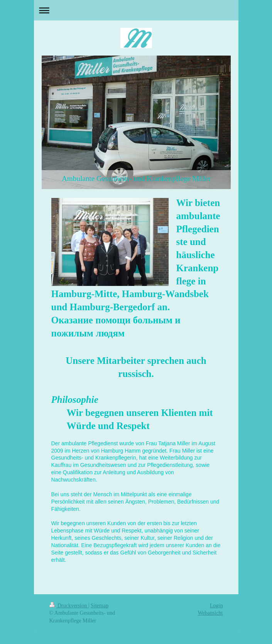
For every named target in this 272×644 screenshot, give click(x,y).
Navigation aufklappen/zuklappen (136, 10)
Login (216, 606)
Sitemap (100, 606)
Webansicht (210, 613)
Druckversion (69, 606)
